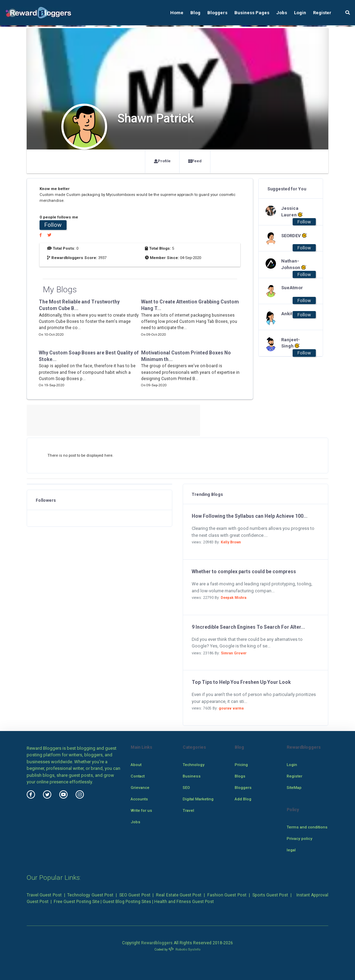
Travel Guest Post (44, 895)
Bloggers (217, 13)
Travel (188, 810)
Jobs (282, 13)
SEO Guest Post (135, 895)
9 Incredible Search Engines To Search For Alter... (248, 627)
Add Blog (243, 799)
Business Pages (252, 13)
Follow (53, 225)
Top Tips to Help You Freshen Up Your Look (241, 682)
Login (300, 13)
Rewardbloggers (157, 943)
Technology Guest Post (90, 895)
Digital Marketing (198, 799)
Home (177, 13)
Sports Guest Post (270, 895)
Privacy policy (300, 839)
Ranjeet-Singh (291, 343)
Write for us (141, 810)
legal (291, 850)
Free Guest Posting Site (77, 902)
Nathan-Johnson (294, 264)
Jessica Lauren (292, 212)
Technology (194, 765)
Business (192, 776)
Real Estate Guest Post (179, 895)
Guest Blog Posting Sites (127, 902)
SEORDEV (294, 235)
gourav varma (231, 708)
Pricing (241, 765)
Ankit (287, 314)
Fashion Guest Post (227, 895)
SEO (186, 788)
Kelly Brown (231, 542)
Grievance (140, 788)
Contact (138, 776)
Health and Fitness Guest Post (184, 902)
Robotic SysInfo (185, 949)
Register (322, 13)
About (136, 765)
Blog (195, 13)
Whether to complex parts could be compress (244, 571)
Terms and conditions (307, 827)
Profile (162, 161)
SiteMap (294, 788)
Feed (195, 161)
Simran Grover (234, 653)
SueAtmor (292, 288)
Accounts (139, 799)
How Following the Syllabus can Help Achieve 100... (250, 516)
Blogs (240, 776)
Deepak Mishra (234, 598)
